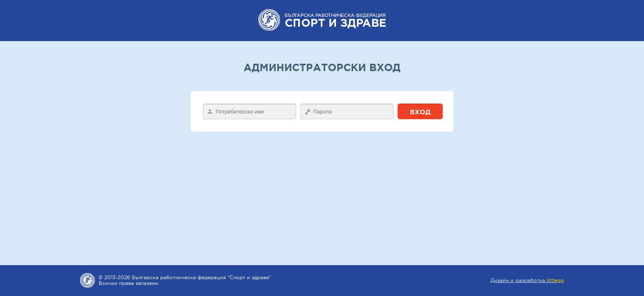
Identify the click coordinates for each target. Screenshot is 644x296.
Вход (420, 112)
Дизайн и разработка (527, 280)
